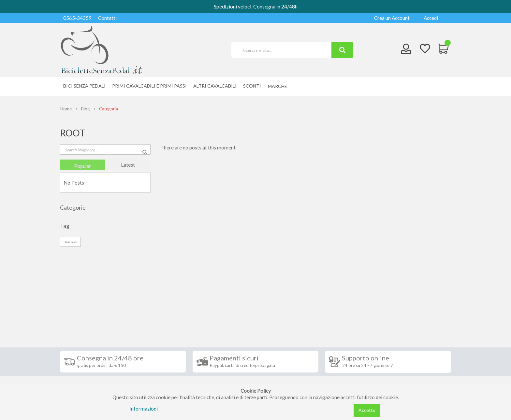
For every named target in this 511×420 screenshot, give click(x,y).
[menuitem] (279, 86)
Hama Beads (70, 242)
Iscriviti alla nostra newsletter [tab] (304, 310)
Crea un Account (392, 18)
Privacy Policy (80, 364)
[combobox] (284, 50)
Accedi (431, 18)
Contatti (107, 18)
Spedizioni (76, 325)
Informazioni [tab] (84, 310)
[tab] (83, 165)
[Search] (342, 50)
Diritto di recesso (84, 344)
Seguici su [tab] (145, 310)
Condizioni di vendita (88, 334)
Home (66, 109)
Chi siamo (76, 383)
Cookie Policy (80, 373)
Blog (85, 109)
